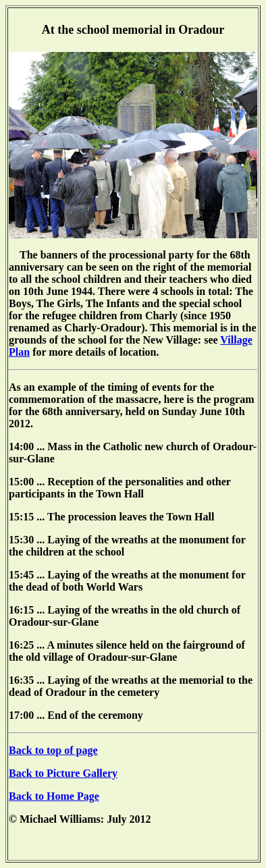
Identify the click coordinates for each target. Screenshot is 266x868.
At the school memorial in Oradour (133, 30)
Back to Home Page (54, 796)
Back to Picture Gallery (63, 773)
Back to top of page (53, 750)
